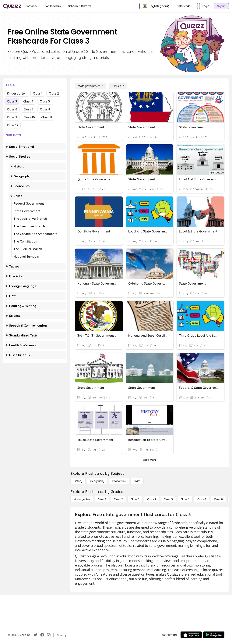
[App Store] (191, 635)
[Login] (206, 6)
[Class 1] (102, 499)
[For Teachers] (53, 6)
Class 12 (13, 125)
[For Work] (32, 6)
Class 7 (28, 109)
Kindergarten (17, 93)
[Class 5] (168, 499)
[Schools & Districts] (80, 6)
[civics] (137, 481)
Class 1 (38, 93)
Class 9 (12, 117)
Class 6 (12, 109)
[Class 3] (118, 86)
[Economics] (119, 481)
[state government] (91, 86)
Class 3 (12, 101)
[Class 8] (218, 499)
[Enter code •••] (186, 6)
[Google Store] (214, 635)
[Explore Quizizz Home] (12, 6)
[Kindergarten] (82, 499)
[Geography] (97, 481)
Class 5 (45, 101)
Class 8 (45, 109)
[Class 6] (185, 499)
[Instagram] (49, 635)
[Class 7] (202, 499)
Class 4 (28, 101)
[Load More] (150, 460)
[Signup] (221, 6)
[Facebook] (42, 635)
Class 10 (29, 117)
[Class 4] (152, 499)
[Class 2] (118, 499)
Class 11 (47, 117)
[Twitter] (35, 635)
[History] (78, 481)
